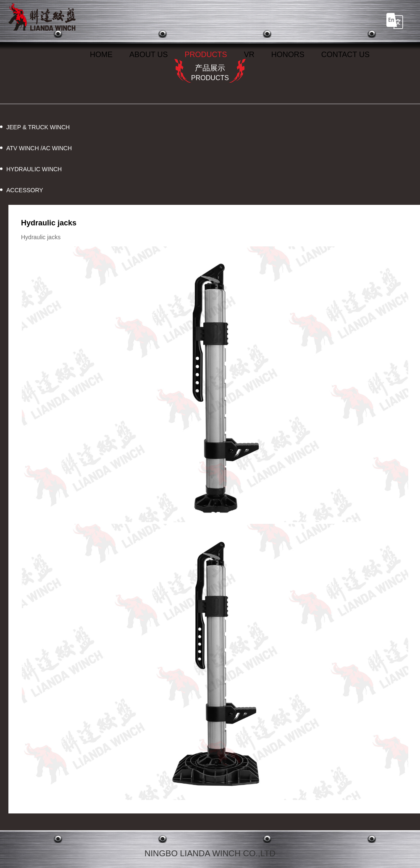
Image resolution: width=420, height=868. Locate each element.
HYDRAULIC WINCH (34, 169)
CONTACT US (345, 55)
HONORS (288, 55)
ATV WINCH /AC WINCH (39, 148)
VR (249, 55)
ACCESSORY (25, 190)
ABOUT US (149, 55)
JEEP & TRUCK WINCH (38, 127)
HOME (101, 55)
